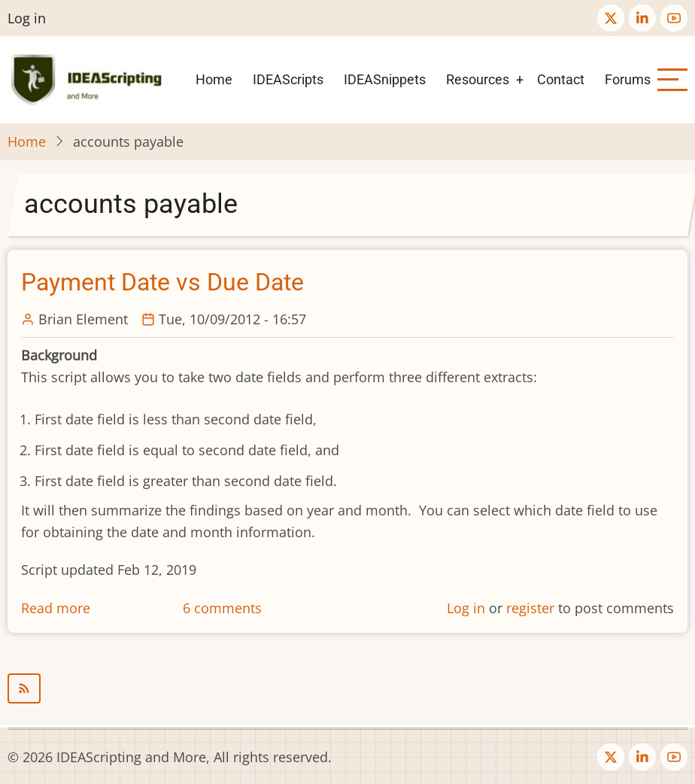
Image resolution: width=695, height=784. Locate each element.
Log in (27, 18)
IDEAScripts (288, 79)
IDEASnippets (385, 79)
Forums (628, 79)
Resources (478, 79)
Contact (561, 79)
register (530, 608)
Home (214, 79)
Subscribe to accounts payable (347, 688)
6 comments (222, 608)
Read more (56, 608)
